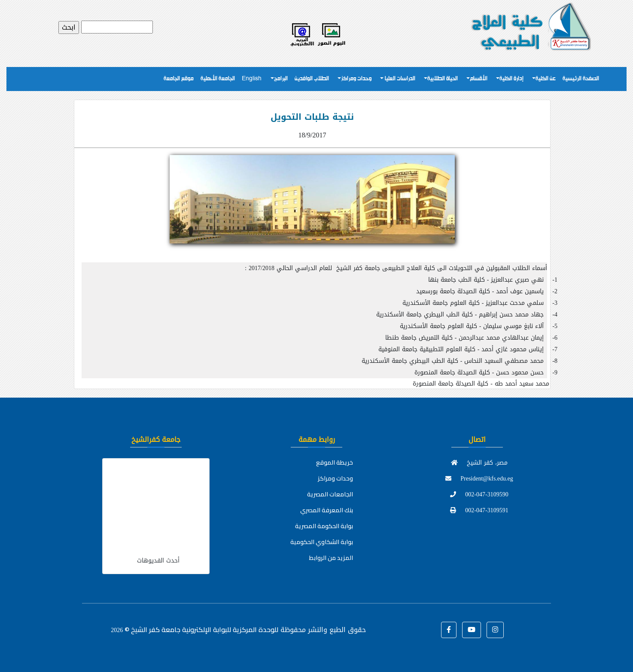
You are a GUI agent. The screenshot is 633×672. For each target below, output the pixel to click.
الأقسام (479, 79)
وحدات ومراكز (356, 79)
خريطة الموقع (335, 462)
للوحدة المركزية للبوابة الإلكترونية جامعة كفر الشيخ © (195, 629)
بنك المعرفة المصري (327, 510)
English (252, 79)
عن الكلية (546, 79)
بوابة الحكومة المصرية (324, 526)
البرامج (281, 79)
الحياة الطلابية (443, 79)
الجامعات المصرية (330, 494)
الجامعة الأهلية (218, 79)
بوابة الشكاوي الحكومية (322, 542)
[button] (449, 630)
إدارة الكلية (511, 79)
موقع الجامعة (179, 79)
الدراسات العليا (399, 79)
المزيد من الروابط (331, 558)
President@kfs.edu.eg (479, 479)
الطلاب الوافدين (312, 79)
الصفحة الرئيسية (581, 79)
